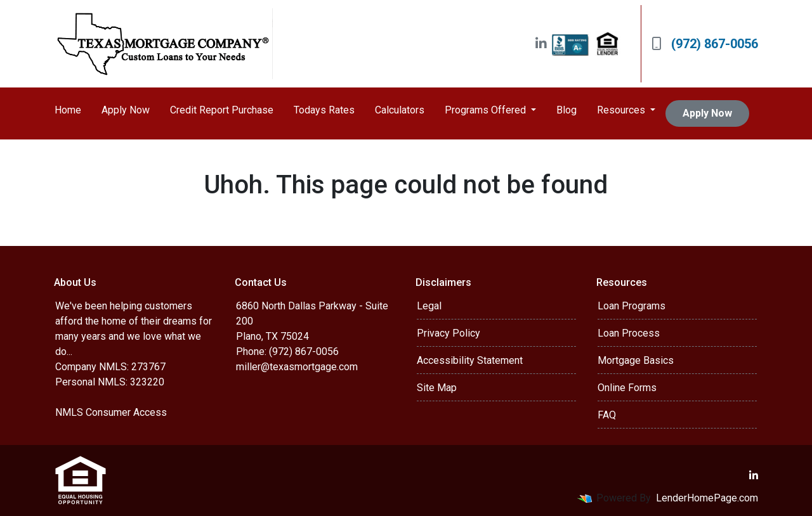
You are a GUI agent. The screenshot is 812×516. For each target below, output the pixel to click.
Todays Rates (324, 110)
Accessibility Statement (470, 360)
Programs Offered (487, 110)
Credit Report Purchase (222, 110)
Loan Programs (632, 306)
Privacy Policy (449, 333)
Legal (429, 306)
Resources (622, 110)
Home (68, 110)
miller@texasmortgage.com (297, 367)
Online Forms (627, 388)
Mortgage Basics (636, 360)
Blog (566, 110)
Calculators (400, 110)
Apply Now (126, 110)
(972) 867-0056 (705, 44)
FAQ (607, 415)
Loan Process (629, 333)
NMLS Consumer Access (111, 412)
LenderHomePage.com (707, 498)
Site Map (437, 388)
